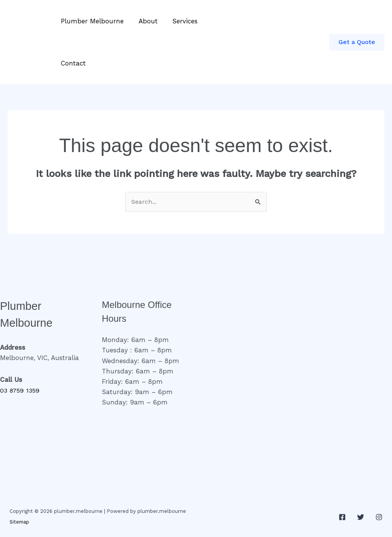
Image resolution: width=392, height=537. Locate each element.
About (145, 21)
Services (181, 21)
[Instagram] (379, 517)
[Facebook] (342, 517)
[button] (357, 42)
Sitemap (20, 522)
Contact (73, 63)
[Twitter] (361, 517)
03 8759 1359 (21, 391)
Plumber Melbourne (91, 21)
